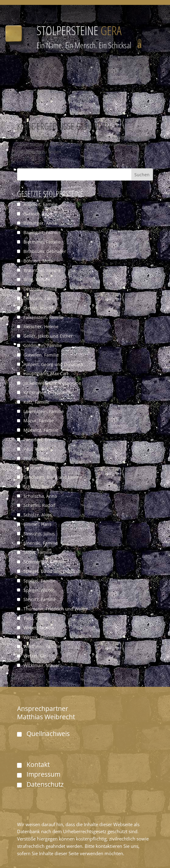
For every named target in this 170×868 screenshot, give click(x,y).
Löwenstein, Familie (44, 411)
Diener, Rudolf (38, 308)
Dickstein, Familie (41, 298)
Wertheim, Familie (42, 646)
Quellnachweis (48, 734)
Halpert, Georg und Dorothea (53, 364)
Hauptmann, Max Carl (46, 374)
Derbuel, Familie (40, 289)
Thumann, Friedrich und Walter (56, 609)
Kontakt (38, 764)
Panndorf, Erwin (40, 439)
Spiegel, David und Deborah (52, 571)
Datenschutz (45, 784)
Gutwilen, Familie (41, 355)
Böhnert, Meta (38, 261)
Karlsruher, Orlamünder (48, 392)
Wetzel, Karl (36, 656)
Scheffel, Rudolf (39, 505)
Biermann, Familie (42, 242)
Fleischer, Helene (41, 326)
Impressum (43, 774)
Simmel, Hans (37, 524)
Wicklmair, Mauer (41, 665)
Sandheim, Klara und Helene (53, 477)
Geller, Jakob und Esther (48, 336)
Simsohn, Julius (39, 534)
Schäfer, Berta (38, 487)
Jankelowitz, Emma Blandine (52, 383)
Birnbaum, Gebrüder (45, 251)
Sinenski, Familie (41, 543)
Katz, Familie (36, 402)
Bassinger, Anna (40, 223)
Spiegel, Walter (39, 590)
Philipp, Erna (37, 458)
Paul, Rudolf (36, 449)
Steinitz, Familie (40, 599)
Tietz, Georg (36, 618)
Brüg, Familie (37, 279)
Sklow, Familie (38, 552)
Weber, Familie (39, 628)
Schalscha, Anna (40, 496)
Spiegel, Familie (39, 581)
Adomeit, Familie (41, 204)
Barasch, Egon (38, 214)
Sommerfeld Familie (44, 562)
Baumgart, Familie (42, 232)
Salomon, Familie (41, 468)
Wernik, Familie (39, 637)
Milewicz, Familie (41, 430)
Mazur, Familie (39, 421)
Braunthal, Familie (42, 270)
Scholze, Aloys (38, 515)
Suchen (142, 175)
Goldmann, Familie (43, 345)
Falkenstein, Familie (44, 317)
